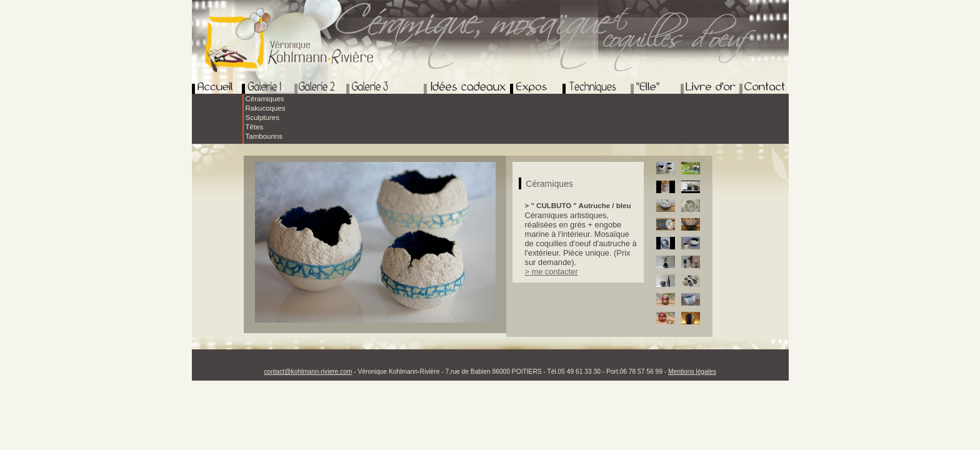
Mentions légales (692, 372)
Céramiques (265, 99)
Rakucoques (266, 108)
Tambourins (264, 136)
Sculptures (262, 117)
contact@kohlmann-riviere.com (308, 372)
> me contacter (552, 272)
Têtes (255, 127)
